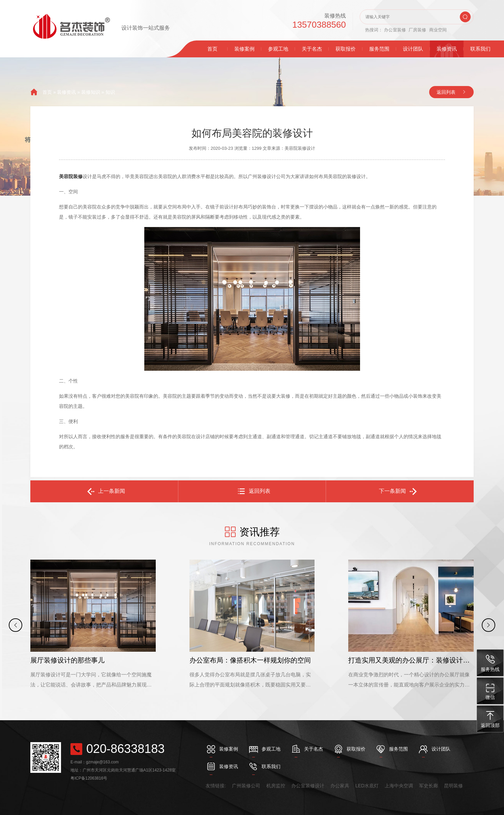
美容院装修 (71, 176)
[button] (16, 625)
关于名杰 (312, 49)
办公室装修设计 (308, 786)
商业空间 (438, 30)
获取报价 (346, 49)
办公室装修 (395, 30)
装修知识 (91, 92)
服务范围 (379, 49)
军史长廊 (428, 786)
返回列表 (446, 92)
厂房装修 (417, 30)
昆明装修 (453, 786)
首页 (212, 49)
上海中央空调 (399, 786)
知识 (110, 92)
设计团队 (413, 49)
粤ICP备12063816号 (89, 778)
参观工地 (278, 49)
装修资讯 (447, 49)
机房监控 (276, 786)
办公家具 (340, 786)
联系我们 (480, 49)
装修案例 (244, 49)
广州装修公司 (246, 786)
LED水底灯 (367, 786)
